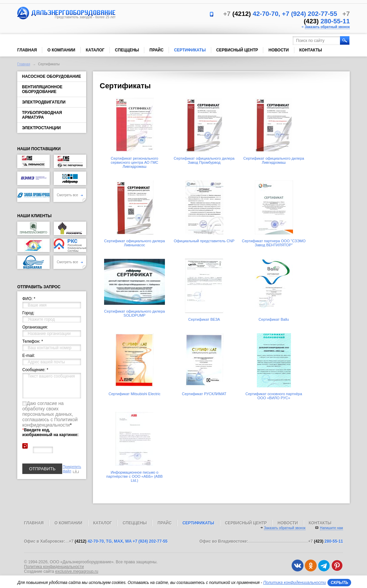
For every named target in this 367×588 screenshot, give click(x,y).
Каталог (95, 50)
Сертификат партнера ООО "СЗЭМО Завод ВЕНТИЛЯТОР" (274, 243)
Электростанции (41, 128)
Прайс (156, 50)
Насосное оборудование (52, 76)
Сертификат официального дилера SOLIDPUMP (134, 313)
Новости (278, 50)
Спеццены (127, 50)
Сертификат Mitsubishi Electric (134, 394)
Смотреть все (70, 195)
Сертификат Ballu (274, 319)
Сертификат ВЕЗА (204, 319)
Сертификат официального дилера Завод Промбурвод (204, 160)
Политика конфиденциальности (54, 567)
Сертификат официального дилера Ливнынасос (134, 243)
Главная (27, 50)
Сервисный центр (237, 50)
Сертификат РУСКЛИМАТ (204, 394)
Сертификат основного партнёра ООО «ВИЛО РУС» (274, 396)
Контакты (311, 50)
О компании (61, 50)
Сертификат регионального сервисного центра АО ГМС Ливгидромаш (135, 162)
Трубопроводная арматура (42, 115)
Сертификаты (190, 50)
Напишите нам (332, 528)
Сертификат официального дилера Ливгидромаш (274, 160)
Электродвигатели (44, 102)
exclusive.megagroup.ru (77, 571)
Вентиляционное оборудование (42, 89)
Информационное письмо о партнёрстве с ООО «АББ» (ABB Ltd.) (135, 476)
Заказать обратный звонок (327, 27)
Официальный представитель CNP (204, 241)
